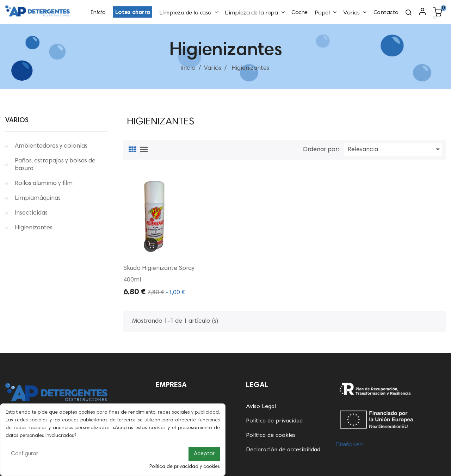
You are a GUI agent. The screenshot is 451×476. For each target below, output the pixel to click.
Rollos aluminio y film (44, 184)
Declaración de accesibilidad (283, 449)
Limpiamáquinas (38, 198)
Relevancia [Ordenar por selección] (395, 150)
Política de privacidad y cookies (185, 467)
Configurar (24, 454)
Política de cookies (271, 435)
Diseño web (349, 445)
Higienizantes (34, 228)
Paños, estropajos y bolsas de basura (55, 165)
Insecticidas (31, 213)
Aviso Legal (261, 406)
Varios (17, 121)
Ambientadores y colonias (51, 146)
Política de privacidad (274, 421)
